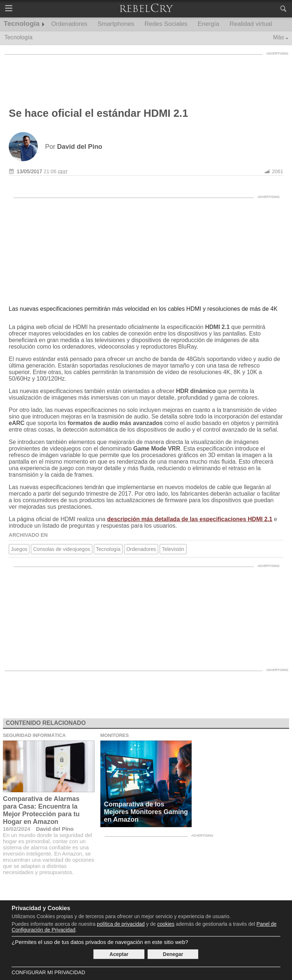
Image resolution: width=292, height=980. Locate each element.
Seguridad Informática (34, 735)
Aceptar (119, 954)
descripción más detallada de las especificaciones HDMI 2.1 (189, 519)
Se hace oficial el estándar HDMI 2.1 (98, 113)
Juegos (19, 549)
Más (279, 37)
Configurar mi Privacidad (48, 972)
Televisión (173, 549)
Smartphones (116, 24)
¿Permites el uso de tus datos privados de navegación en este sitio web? (100, 942)
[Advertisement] (146, 75)
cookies (166, 924)
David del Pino (55, 829)
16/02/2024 (17, 829)
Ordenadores (69, 24)
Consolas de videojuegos (61, 549)
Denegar (173, 954)
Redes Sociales (166, 24)
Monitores (115, 735)
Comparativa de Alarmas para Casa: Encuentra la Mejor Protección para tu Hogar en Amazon (41, 810)
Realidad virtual (251, 24)
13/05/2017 (29, 171)
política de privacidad (121, 924)
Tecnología (22, 23)
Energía (208, 24)
